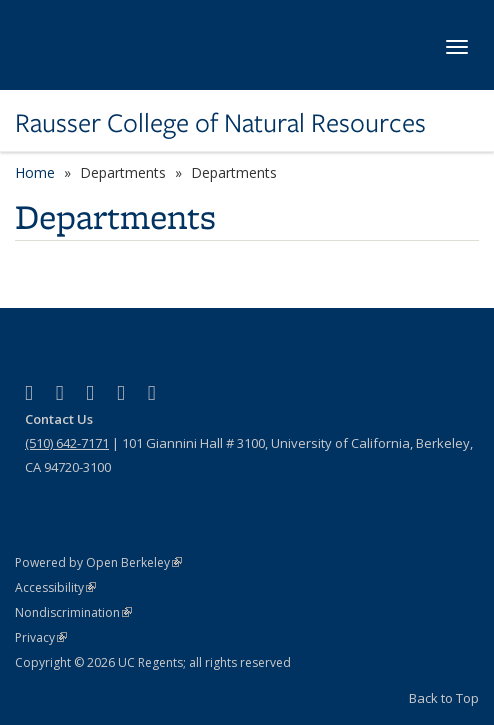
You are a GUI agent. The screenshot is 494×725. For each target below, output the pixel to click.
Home (35, 172)
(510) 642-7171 (67, 443)
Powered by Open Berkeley (98, 562)
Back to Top (444, 698)
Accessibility (55, 587)
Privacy (41, 637)
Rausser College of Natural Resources (220, 123)
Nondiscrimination (73, 612)
